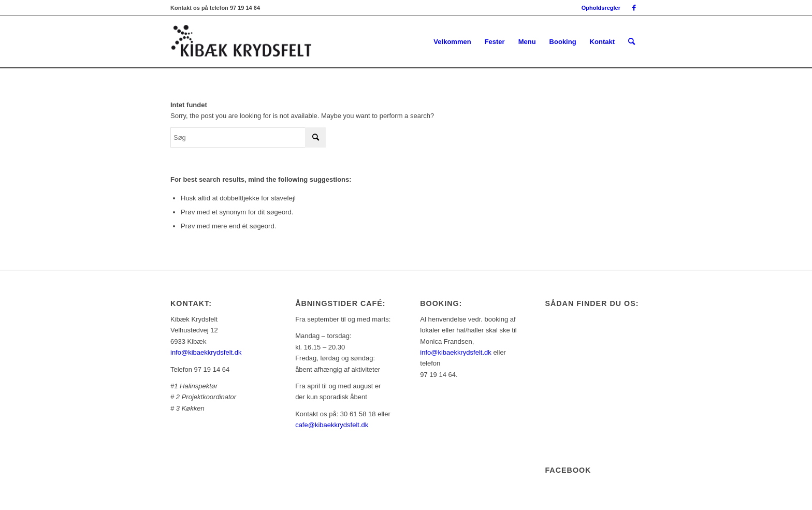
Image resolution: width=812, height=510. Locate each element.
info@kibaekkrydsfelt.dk (206, 352)
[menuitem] (598, 8)
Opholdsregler (601, 8)
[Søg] (632, 42)
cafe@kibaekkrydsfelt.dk (332, 425)
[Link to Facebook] (634, 8)
